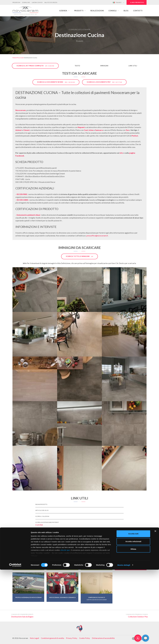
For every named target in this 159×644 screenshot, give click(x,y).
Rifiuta (133, 623)
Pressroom (16, 2)
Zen (127, 130)
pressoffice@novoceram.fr (97, 236)
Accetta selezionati (133, 616)
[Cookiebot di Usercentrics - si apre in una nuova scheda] (15, 639)
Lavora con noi (37, 2)
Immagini (104, 66)
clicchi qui (65, 625)
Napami (81, 127)
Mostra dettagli (124, 639)
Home (14, 58)
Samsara (99, 130)
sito (121, 153)
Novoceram (21, 110)
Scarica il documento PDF (104, 82)
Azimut (19, 130)
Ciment (26, 130)
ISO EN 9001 (22, 194)
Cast (86, 130)
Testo (77, 66)
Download (26, 2)
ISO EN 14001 (23, 200)
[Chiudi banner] (155, 606)
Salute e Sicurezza (51, 2)
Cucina (39, 525)
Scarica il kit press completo (35, 66)
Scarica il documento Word (56, 82)
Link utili (133, 66)
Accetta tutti (133, 608)
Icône (91, 130)
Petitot (135, 136)
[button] (64, 11)
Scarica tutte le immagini (79, 256)
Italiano (117, 2)
